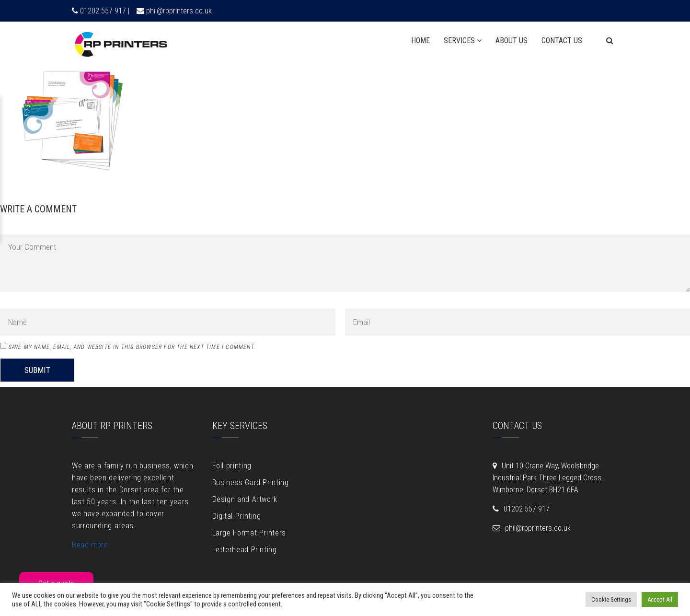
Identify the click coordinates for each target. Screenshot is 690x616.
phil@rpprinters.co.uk (179, 11)
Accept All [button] (660, 599)
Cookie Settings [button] (611, 599)
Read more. (91, 545)
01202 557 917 (527, 509)
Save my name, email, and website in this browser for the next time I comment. (132, 347)
